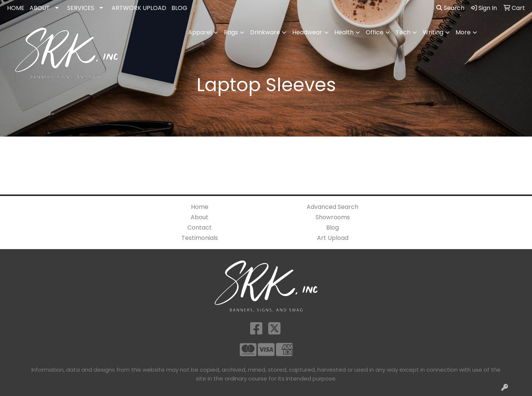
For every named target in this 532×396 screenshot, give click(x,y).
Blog (332, 228)
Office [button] (375, 32)
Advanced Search (332, 207)
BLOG (179, 8)
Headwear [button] (307, 32)
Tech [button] (403, 32)
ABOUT (40, 8)
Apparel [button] (200, 32)
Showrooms (333, 217)
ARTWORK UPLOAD (139, 8)
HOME (16, 8)
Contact (199, 228)
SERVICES (81, 8)
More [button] (463, 32)
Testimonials (200, 238)
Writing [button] (433, 32)
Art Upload (333, 238)
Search (450, 8)
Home (200, 207)
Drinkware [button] (265, 32)
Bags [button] (231, 32)
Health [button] (344, 32)
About (199, 217)
